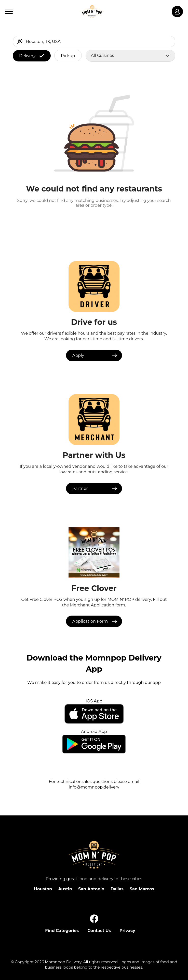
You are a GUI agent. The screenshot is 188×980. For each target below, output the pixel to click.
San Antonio (91, 889)
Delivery (32, 56)
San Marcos (142, 889)
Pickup (68, 56)
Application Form (90, 621)
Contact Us (99, 931)
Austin (65, 889)
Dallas (117, 889)
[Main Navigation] (9, 11)
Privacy (127, 931)
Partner (80, 488)
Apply (78, 355)
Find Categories (62, 931)
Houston (43, 889)
